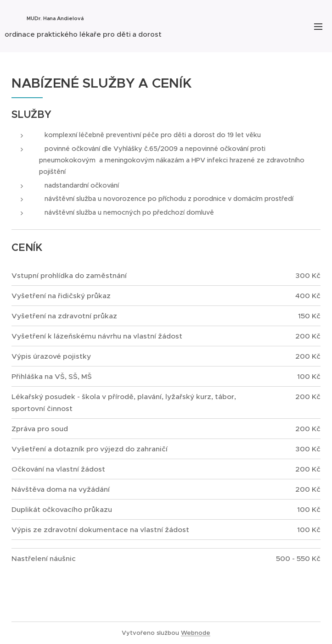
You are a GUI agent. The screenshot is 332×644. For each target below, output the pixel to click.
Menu (318, 27)
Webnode (196, 633)
